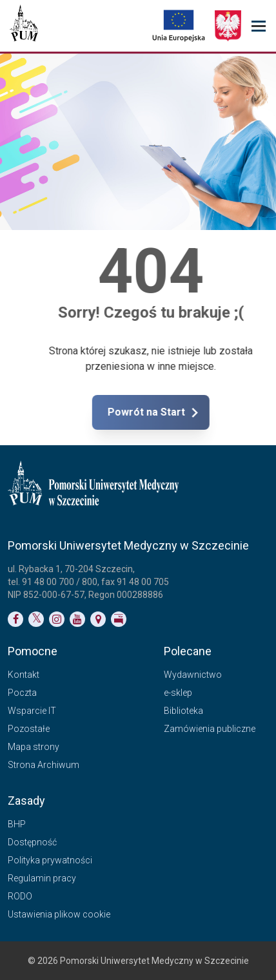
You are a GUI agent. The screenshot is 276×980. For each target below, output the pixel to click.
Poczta (22, 693)
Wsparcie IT (32, 711)
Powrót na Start (188, 412)
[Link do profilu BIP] (119, 619)
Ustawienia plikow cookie (59, 914)
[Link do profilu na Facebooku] (15, 619)
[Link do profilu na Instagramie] (57, 619)
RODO (20, 896)
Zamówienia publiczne (210, 729)
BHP (17, 824)
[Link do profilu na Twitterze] (36, 619)
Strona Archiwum (44, 765)
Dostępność (32, 842)
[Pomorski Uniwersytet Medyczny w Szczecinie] (24, 26)
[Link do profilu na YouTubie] (77, 619)
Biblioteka (183, 711)
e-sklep (178, 693)
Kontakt (24, 675)
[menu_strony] (259, 26)
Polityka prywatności (50, 860)
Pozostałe (29, 729)
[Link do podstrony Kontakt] (98, 619)
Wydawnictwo (193, 675)
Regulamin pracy (42, 878)
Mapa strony (34, 747)
